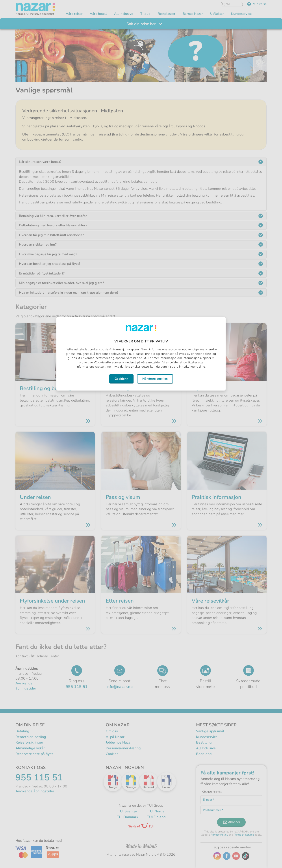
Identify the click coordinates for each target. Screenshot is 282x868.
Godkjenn (121, 379)
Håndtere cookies (155, 379)
